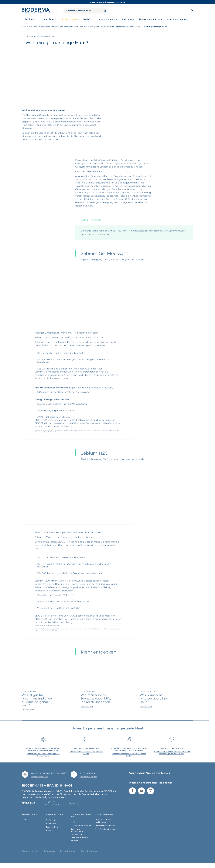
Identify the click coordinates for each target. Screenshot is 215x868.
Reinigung (30, 19)
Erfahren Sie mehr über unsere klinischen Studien (129, 759)
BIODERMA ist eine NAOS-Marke (103, 826)
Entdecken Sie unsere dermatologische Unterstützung (43, 759)
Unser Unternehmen (177, 19)
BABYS (87, 19)
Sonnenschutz (69, 19)
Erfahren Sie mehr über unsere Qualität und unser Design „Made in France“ (172, 757)
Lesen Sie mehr (28, 714)
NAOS (24, 825)
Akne (73, 827)
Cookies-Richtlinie (68, 856)
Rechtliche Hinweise (30, 856)
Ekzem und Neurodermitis (77, 835)
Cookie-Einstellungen (89, 856)
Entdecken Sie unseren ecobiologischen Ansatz (86, 757)
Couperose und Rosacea (81, 830)
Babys (49, 835)
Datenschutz (49, 856)
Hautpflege (49, 19)
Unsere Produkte (106, 19)
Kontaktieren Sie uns (39, 781)
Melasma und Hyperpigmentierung (79, 841)
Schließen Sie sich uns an (105, 834)
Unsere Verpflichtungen (105, 830)
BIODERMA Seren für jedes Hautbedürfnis (108, 2)
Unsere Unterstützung (150, 19)
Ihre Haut (127, 19)
